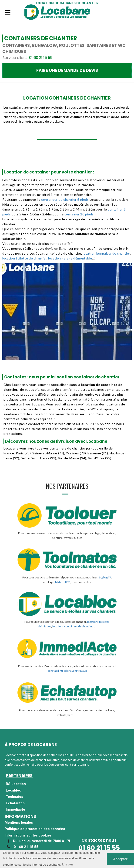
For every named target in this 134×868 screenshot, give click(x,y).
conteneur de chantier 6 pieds (65, 199)
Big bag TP (105, 577)
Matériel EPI (63, 582)
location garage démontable (70, 258)
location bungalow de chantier (106, 253)
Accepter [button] (121, 859)
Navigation (8, 16)
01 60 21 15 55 (99, 848)
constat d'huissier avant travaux (67, 671)
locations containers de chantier (72, 626)
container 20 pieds (79, 214)
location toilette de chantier (24, 258)
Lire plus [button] (68, 864)
